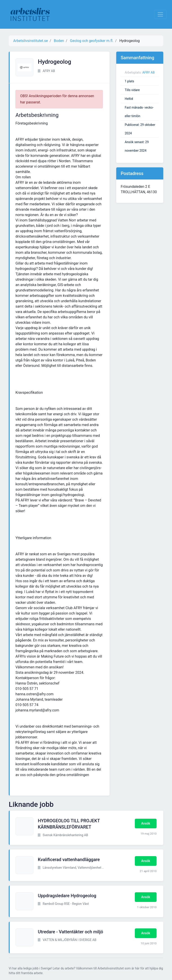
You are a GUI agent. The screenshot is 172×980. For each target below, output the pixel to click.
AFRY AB (149, 72)
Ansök (146, 823)
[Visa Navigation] (160, 14)
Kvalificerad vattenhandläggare (69, 860)
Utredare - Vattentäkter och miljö (70, 932)
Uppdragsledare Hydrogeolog (67, 896)
